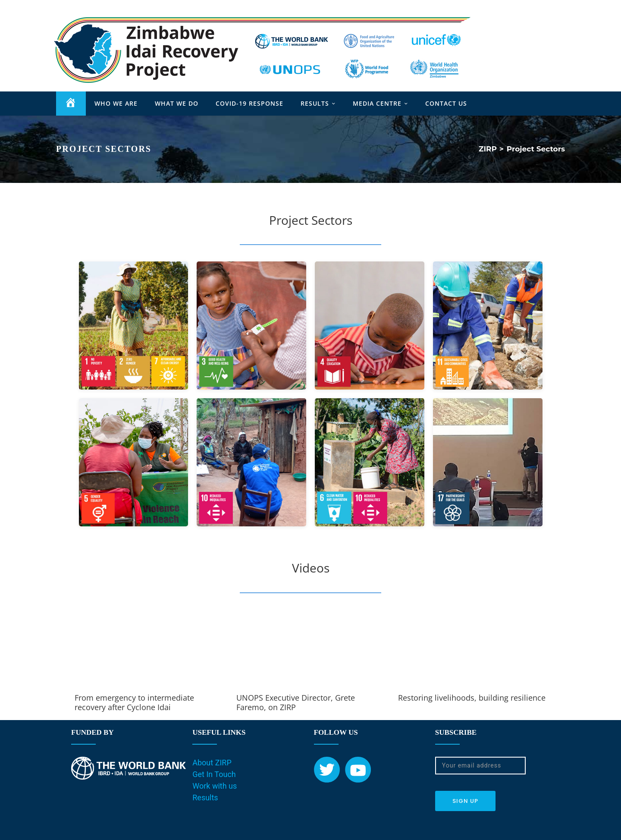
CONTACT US (446, 104)
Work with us (215, 786)
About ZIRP (212, 763)
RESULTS (315, 104)
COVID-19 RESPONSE (249, 104)
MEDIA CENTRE (377, 104)
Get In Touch (214, 775)
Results (205, 798)
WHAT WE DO (177, 104)
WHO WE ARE (116, 104)
